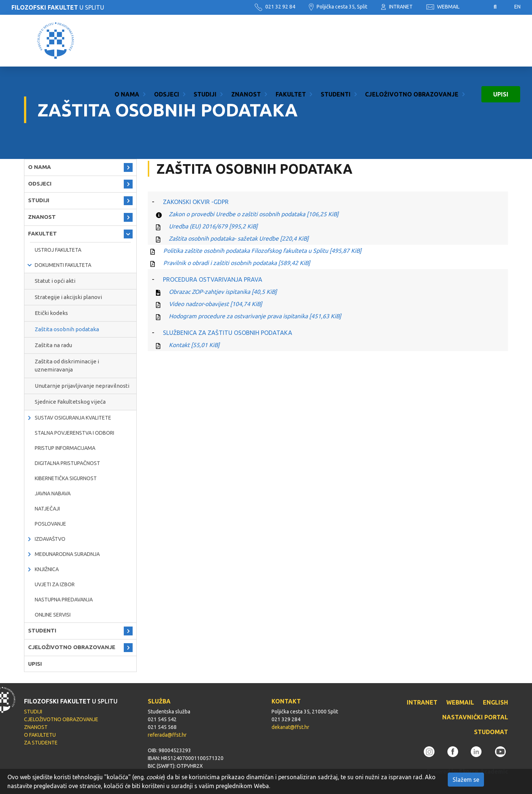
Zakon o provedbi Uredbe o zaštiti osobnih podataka (254, 214)
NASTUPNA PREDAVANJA (64, 600)
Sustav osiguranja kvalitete (73, 418)
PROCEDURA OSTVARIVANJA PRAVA (213, 279)
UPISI (501, 41)
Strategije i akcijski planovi (68, 297)
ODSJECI (167, 41)
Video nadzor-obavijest (215, 304)
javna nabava (53, 493)
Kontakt (194, 345)
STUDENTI (336, 41)
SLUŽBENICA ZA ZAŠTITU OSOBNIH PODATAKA (228, 333)
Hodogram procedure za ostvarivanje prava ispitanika (255, 316)
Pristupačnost (477, 7)
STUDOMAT (491, 732)
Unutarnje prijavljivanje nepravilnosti (82, 386)
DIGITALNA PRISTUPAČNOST (67, 463)
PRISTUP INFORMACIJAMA (65, 448)
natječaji (47, 509)
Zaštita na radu (53, 345)
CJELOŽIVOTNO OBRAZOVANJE (412, 41)
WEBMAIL (443, 7)
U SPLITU (58, 7)
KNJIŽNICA (47, 569)
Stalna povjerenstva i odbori (74, 433)
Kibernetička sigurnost (66, 478)
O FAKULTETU (40, 735)
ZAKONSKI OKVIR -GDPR (196, 202)
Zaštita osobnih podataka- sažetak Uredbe (239, 238)
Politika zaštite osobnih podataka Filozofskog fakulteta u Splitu (262, 251)
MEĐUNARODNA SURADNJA (67, 554)
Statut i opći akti (55, 281)
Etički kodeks (51, 313)
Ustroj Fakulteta (58, 250)
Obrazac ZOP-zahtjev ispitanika (223, 292)
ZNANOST (246, 41)
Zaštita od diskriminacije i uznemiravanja (67, 366)
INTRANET (397, 7)
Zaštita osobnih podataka (67, 329)
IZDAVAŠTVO (50, 539)
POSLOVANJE (50, 524)
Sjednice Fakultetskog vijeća (70, 402)
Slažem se (466, 780)
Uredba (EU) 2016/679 (213, 226)
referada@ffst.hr (167, 735)
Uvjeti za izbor (55, 584)
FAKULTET (291, 41)
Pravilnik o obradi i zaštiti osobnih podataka (237, 263)
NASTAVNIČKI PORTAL (475, 717)
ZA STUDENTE (41, 743)
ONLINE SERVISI (53, 615)
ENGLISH (495, 702)
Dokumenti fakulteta (63, 265)
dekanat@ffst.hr (290, 727)
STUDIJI (205, 41)
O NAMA (127, 41)
